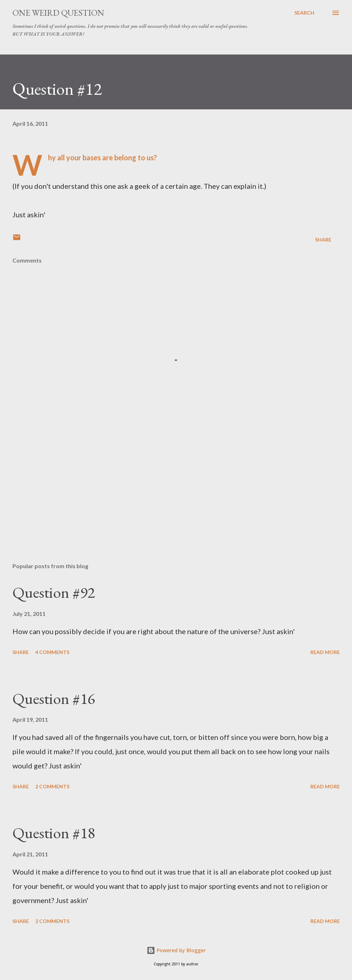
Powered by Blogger (176, 950)
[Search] (304, 13)
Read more (325, 652)
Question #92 (54, 592)
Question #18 (54, 833)
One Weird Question (58, 13)
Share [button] (323, 240)
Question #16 (54, 698)
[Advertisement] (176, 501)
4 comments (52, 652)
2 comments (52, 786)
